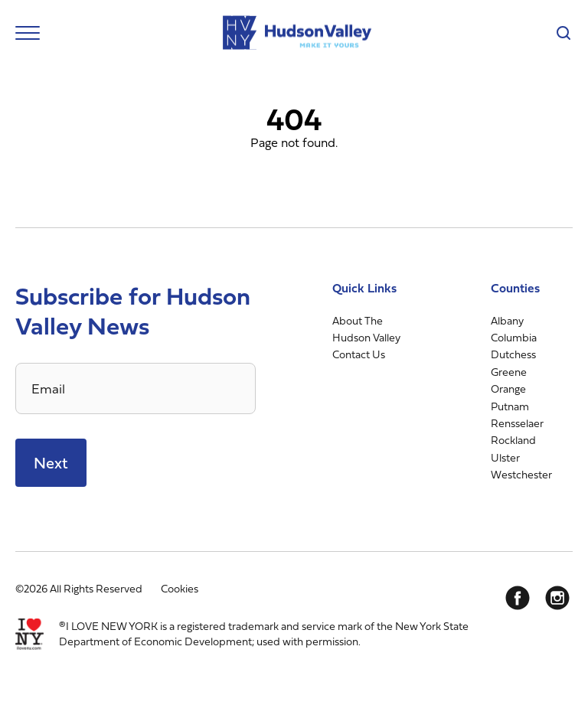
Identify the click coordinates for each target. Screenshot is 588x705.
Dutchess (513, 354)
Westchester (521, 474)
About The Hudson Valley (366, 329)
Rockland (513, 440)
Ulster (505, 457)
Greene (509, 372)
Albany (507, 320)
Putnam (510, 406)
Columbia (514, 337)
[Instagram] (557, 598)
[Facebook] (518, 598)
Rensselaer (517, 423)
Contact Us (359, 354)
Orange (508, 388)
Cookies (180, 588)
